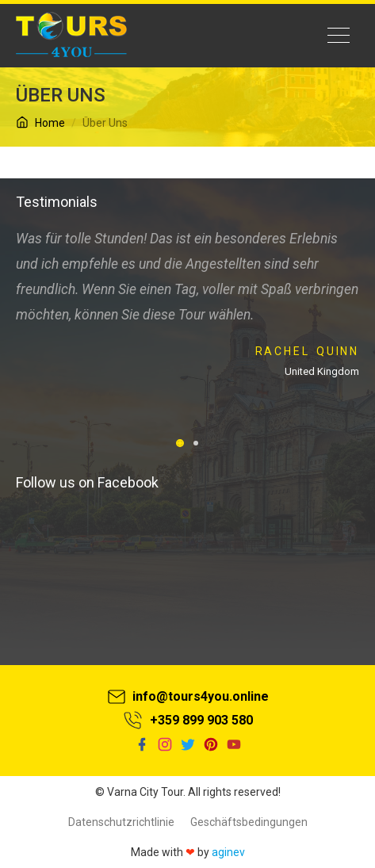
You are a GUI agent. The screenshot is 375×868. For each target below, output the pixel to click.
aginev (228, 852)
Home (40, 123)
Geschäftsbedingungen (249, 822)
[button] (180, 443)
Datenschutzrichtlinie (121, 822)
